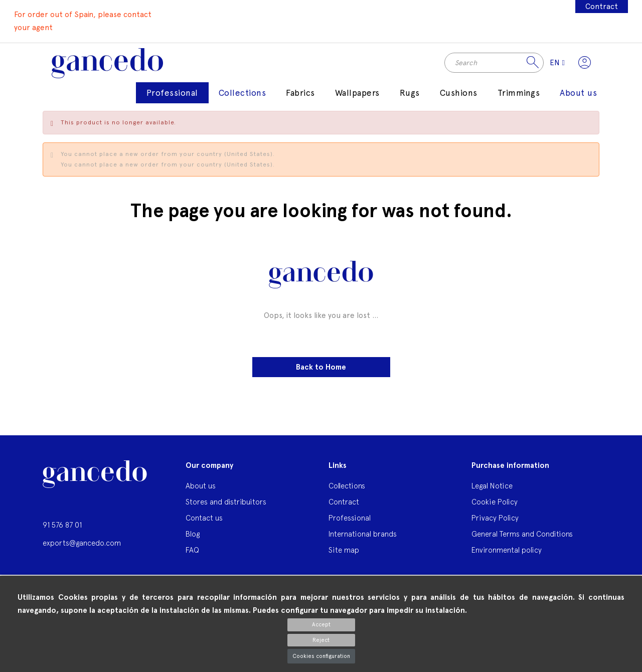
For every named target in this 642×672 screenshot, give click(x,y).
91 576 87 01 (62, 531)
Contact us (204, 524)
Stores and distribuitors (226, 508)
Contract (601, 7)
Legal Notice (492, 492)
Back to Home (321, 373)
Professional (350, 524)
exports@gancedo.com (82, 549)
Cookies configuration (321, 656)
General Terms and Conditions (522, 540)
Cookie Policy (495, 508)
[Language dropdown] (554, 66)
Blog (193, 540)
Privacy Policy (495, 524)
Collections (347, 492)
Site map (344, 556)
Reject (321, 640)
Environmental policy (507, 556)
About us (201, 492)
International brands (363, 540)
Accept (321, 625)
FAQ (192, 556)
